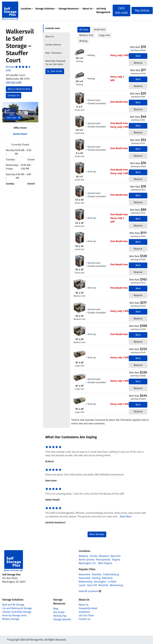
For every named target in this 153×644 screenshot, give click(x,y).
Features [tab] (53, 45)
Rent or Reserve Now (19, 89)
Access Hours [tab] (20, 134)
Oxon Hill (92, 585)
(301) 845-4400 (121, 10)
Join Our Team (86, 615)
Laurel (82, 585)
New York (116, 556)
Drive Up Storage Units (14, 615)
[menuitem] (27, 10)
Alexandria (84, 574)
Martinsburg (116, 585)
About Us (88, 9)
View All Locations (90, 591)
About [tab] (50, 37)
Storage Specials (62, 619)
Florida (94, 556)
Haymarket (85, 578)
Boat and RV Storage (13, 605)
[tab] (56, 29)
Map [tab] (54, 53)
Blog (56, 609)
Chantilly (97, 574)
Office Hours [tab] (20, 128)
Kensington (100, 582)
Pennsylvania (103, 560)
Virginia (116, 560)
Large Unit (104, 35)
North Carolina (87, 560)
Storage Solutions (45, 9)
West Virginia (105, 563)
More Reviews (97, 534)
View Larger (13, 118)
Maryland (104, 556)
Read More (126, 517)
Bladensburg (86, 582)
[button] (5, 112)
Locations (26, 9)
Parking (83, 41)
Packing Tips (60, 616)
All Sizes (84, 30)
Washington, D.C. (88, 563)
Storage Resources (69, 9)
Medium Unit (86, 35)
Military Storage (11, 619)
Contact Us (14, 95)
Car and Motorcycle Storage (17, 608)
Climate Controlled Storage (17, 612)
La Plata (112, 582)
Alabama (83, 556)
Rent (138, 56)
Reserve (138, 63)
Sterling (96, 578)
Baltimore (107, 578)
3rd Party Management (104, 10)
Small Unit (99, 30)
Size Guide (55, 71)
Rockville (103, 585)
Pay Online (141, 10)
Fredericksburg (111, 574)
